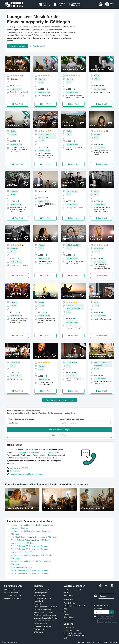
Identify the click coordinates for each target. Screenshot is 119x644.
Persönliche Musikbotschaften (45, 615)
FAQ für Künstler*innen (13, 590)
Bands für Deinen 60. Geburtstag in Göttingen (30, 549)
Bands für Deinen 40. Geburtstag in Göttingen (30, 573)
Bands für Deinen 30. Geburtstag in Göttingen (30, 570)
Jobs (65, 612)
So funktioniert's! (37, 46)
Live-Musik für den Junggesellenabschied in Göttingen (34, 537)
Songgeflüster (69, 595)
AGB (99, 642)
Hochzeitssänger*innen (42, 598)
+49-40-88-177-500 (19, 468)
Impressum (82, 642)
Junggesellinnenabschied (43, 626)
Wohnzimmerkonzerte (42, 590)
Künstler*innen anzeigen (60, 430)
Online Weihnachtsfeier (42, 610)
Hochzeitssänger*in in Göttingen (24, 552)
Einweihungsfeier (40, 629)
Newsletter (68, 620)
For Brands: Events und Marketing (72, 591)
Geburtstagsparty (40, 593)
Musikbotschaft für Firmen (44, 612)
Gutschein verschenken (12, 598)
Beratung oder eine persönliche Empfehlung (37, 452)
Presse (66, 614)
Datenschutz (92, 642)
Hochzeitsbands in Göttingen (23, 543)
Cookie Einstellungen (110, 642)
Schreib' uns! (15, 471)
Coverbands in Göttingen (21, 567)
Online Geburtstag (41, 624)
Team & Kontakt (69, 603)
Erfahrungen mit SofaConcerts (75, 606)
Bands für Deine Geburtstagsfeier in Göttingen (30, 540)
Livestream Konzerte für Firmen (45, 618)
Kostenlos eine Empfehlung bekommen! (27, 474)
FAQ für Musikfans (11, 593)
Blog (65, 609)
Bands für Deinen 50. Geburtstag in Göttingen (30, 546)
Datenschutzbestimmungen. (107, 622)
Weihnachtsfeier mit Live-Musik (45, 607)
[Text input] (102, 612)
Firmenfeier (38, 604)
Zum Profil (19, 104)
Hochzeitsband (39, 595)
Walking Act (38, 632)
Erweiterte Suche (60, 435)
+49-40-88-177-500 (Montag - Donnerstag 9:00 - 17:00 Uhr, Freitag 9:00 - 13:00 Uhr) (75, 634)
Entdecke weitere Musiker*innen (59, 400)
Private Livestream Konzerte (44, 621)
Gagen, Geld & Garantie (13, 595)
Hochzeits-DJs (39, 601)
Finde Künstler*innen (18, 46)
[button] (109, 4)
